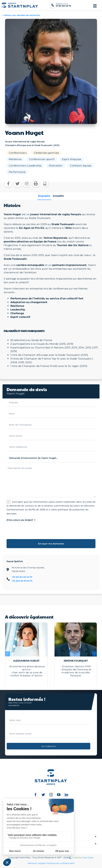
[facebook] (36, 795)
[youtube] (59, 795)
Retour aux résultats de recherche (22, 15)
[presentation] (32, 529)
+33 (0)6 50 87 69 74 (22, 581)
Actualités (58, 196)
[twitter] (43, 795)
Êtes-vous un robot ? (21, 520)
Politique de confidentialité (60, 863)
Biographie (44, 196)
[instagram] (51, 795)
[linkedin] (66, 795)
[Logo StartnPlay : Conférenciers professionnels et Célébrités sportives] (51, 767)
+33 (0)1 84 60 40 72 (22, 577)
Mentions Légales (37, 863)
